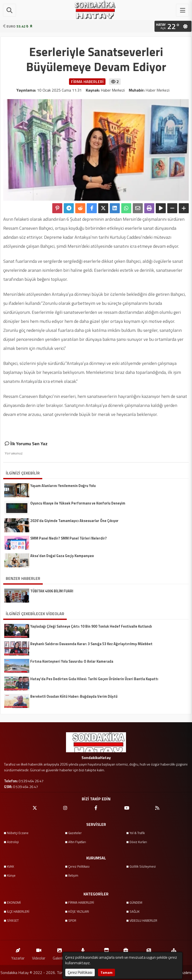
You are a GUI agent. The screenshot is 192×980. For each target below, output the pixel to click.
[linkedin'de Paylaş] (115, 208)
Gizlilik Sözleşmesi (143, 866)
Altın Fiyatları (77, 842)
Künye (11, 875)
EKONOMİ (14, 902)
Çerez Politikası (79, 866)
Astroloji (13, 842)
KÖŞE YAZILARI (79, 911)
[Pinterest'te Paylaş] (57, 208)
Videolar (39, 953)
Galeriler (59, 953)
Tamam (106, 972)
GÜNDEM (136, 902)
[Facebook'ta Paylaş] (92, 208)
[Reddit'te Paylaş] (80, 208)
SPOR (72, 920)
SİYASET (13, 920)
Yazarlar (18, 953)
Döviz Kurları (138, 842)
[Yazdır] (149, 208)
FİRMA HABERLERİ (81, 902)
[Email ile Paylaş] (138, 208)
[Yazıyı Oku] (161, 208)
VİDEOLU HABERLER (143, 920)
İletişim (73, 875)
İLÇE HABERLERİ (18, 911)
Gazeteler (75, 833)
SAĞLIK (134, 911)
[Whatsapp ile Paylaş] (126, 208)
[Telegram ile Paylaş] (69, 208)
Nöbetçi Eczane (18, 833)
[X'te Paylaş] (103, 208)
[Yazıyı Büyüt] (184, 208)
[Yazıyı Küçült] (172, 208)
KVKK (10, 866)
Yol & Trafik (137, 833)
